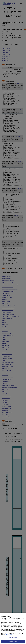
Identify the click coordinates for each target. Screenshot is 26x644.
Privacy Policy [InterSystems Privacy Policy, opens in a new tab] (9, 636)
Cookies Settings (13, 639)
